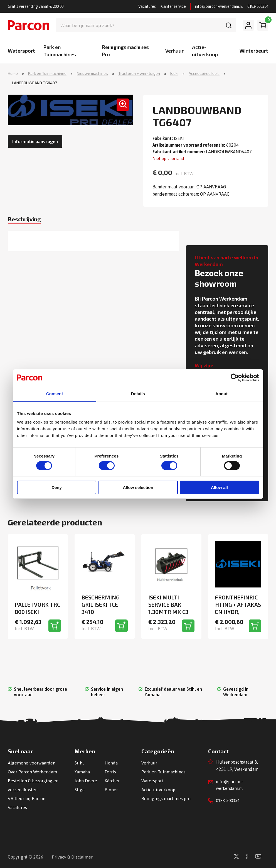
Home (13, 74)
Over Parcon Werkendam (33, 771)
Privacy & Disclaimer (72, 857)
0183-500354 (258, 6)
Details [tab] (138, 394)
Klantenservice (173, 6)
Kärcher (112, 780)
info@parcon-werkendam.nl (219, 6)
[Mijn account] (248, 25)
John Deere (86, 780)
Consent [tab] (55, 394)
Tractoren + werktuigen (139, 74)
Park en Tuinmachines (47, 74)
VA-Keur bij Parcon (27, 798)
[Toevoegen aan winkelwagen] (55, 625)
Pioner (111, 789)
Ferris (110, 771)
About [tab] (221, 394)
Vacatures (147, 6)
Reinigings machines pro (166, 798)
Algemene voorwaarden (32, 763)
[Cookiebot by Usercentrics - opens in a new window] (235, 377)
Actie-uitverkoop (158, 789)
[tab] (28, 221)
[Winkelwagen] (263, 25)
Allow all (219, 488)
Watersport (21, 51)
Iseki (174, 74)
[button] (120, 108)
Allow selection (138, 488)
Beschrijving (28, 220)
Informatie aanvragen (35, 142)
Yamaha (82, 771)
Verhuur (174, 51)
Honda (111, 763)
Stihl (79, 763)
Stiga (80, 789)
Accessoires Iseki (204, 74)
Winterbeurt (254, 51)
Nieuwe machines (92, 74)
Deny (57, 488)
